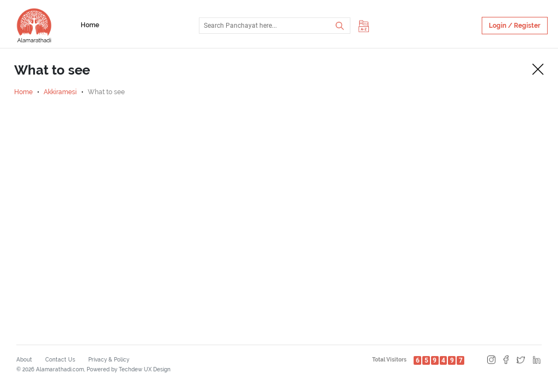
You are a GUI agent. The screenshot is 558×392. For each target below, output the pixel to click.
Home (90, 25)
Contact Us (60, 360)
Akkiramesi (60, 92)
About (24, 360)
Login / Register (515, 26)
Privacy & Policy (109, 360)
